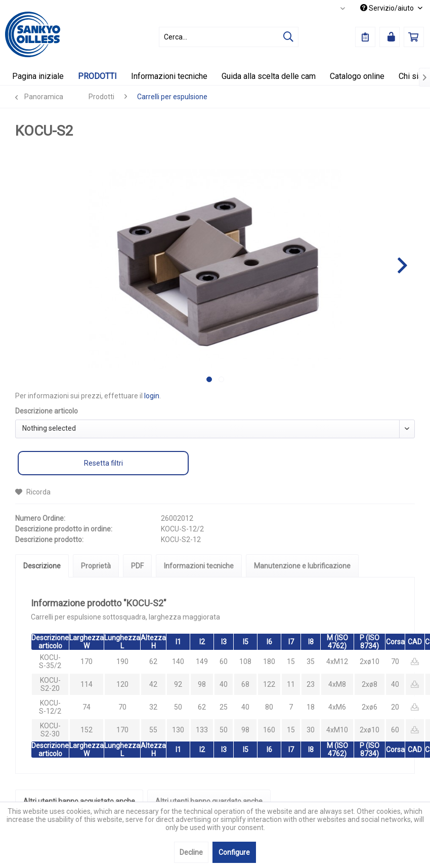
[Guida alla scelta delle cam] (269, 76)
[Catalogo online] (357, 76)
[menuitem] (229, 37)
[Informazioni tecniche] (169, 76)
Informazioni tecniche (199, 566)
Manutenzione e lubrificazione (302, 566)
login (152, 396)
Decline (191, 852)
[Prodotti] (97, 76)
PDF (137, 566)
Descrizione (42, 566)
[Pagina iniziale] (38, 76)
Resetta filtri (103, 463)
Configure (234, 852)
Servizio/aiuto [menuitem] (388, 8)
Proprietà (96, 566)
